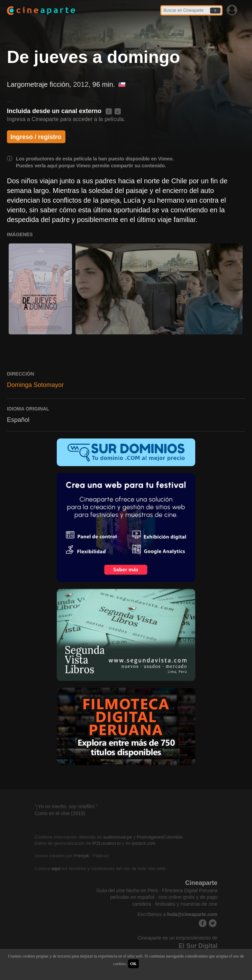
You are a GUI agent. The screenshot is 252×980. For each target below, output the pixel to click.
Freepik (82, 856)
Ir (215, 11)
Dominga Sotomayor (35, 385)
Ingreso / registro (36, 137)
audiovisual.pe (118, 837)
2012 (81, 84)
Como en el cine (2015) (60, 813)
